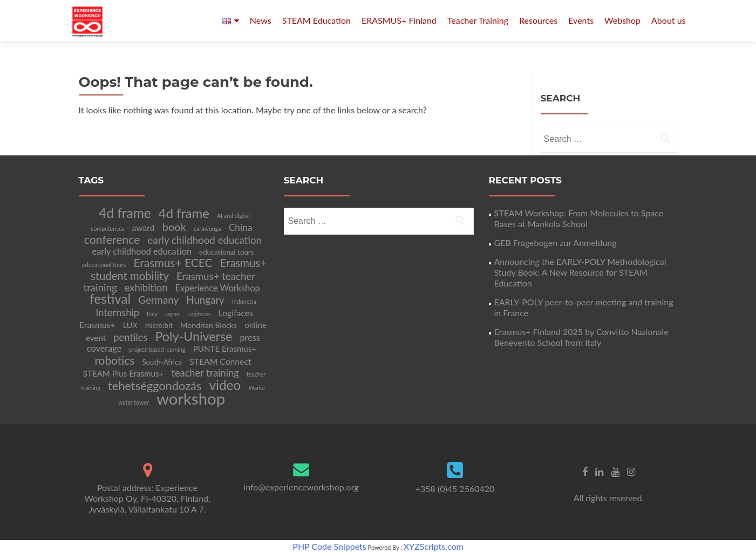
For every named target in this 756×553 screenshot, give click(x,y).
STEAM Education (316, 20)
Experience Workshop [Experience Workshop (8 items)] (217, 288)
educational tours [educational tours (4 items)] (226, 252)
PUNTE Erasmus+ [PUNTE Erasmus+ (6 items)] (225, 349)
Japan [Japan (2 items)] (172, 314)
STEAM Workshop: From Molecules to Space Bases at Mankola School (579, 218)
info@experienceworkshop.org (301, 487)
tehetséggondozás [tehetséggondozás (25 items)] (155, 385)
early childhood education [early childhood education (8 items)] (142, 251)
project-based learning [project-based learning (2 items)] (157, 349)
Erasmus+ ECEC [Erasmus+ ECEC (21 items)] (173, 262)
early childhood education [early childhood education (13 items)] (205, 240)
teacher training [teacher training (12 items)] (205, 373)
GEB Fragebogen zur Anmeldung (556, 243)
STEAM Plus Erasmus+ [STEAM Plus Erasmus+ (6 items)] (124, 373)
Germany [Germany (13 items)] (158, 300)
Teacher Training (478, 20)
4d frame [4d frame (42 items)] (125, 213)
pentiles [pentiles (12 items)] (130, 337)
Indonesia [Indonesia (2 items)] (244, 301)
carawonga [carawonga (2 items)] (207, 228)
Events (581, 20)
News (261, 20)
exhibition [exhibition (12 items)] (146, 288)
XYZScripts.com (434, 546)
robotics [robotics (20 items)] (114, 360)
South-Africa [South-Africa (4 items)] (162, 362)
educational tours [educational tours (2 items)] (104, 265)
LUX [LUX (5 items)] (130, 325)
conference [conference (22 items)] (112, 240)
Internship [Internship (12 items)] (117, 312)
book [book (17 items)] (174, 227)
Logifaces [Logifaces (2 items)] (199, 314)
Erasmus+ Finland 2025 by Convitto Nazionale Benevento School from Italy (581, 337)
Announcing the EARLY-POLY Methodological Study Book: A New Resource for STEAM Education (580, 272)
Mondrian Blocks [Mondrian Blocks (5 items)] (209, 325)
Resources (538, 20)
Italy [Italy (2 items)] (152, 314)
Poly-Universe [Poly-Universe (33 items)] (193, 336)
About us (668, 20)
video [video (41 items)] (225, 385)
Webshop (622, 20)
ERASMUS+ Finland (399, 20)
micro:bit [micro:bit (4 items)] (159, 325)
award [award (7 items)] (144, 227)
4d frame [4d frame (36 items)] (184, 213)
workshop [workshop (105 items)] (191, 398)
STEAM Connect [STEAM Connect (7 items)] (220, 361)
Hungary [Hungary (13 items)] (205, 300)
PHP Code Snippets (329, 546)
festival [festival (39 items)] (110, 299)
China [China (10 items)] (241, 227)
